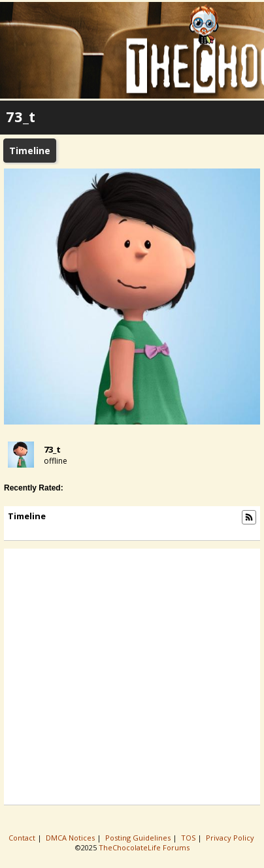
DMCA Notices (71, 838)
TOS (189, 838)
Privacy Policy (231, 838)
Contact (23, 838)
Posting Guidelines (139, 838)
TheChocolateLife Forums (144, 847)
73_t (52, 449)
